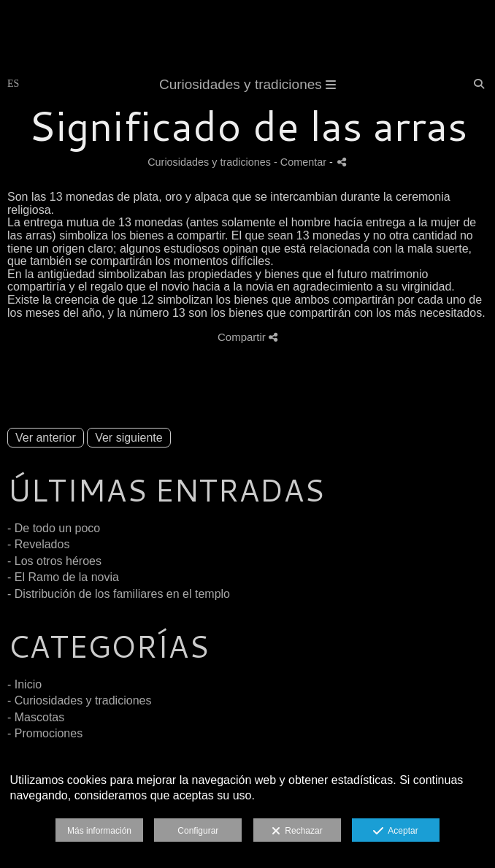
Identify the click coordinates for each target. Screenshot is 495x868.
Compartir (247, 337)
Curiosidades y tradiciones (247, 84)
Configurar (198, 831)
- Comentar (302, 162)
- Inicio (24, 684)
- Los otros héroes (54, 561)
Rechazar (297, 831)
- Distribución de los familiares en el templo (119, 594)
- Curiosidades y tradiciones (79, 700)
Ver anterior (46, 438)
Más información (99, 831)
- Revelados (38, 544)
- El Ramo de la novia (63, 577)
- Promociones (45, 733)
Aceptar (395, 831)
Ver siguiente (129, 438)
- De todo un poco (54, 528)
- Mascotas (36, 717)
